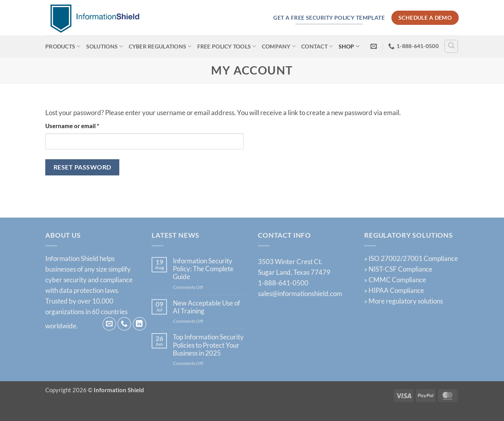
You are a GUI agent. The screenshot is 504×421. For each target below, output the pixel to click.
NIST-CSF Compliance (400, 269)
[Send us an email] (109, 324)
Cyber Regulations (160, 46)
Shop (349, 46)
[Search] (451, 47)
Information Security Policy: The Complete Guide (203, 269)
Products (63, 46)
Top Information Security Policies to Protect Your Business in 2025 (208, 345)
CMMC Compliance (397, 280)
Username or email (84, 125)
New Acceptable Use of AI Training (207, 307)
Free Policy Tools (227, 46)
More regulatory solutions (406, 301)
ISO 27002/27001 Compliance (413, 258)
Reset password (82, 167)
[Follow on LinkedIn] (140, 324)
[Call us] (124, 324)
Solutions (105, 46)
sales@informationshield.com (300, 293)
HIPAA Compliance (396, 290)
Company (279, 46)
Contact (317, 46)
